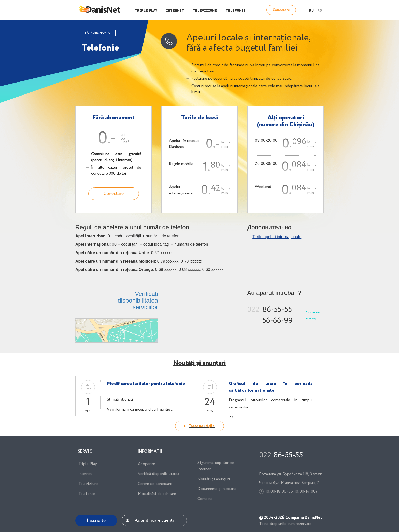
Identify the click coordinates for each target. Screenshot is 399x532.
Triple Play (146, 11)
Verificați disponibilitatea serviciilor (138, 301)
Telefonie (236, 11)
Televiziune (205, 11)
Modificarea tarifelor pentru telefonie (146, 384)
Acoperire (147, 464)
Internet (175, 11)
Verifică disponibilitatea (159, 474)
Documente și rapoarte (217, 489)
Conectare (281, 10)
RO (320, 11)
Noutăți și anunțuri (214, 479)
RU (311, 11)
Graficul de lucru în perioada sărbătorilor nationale (271, 387)
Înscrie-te (96, 521)
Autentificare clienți (154, 520)
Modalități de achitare (157, 494)
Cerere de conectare (155, 484)
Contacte (205, 499)
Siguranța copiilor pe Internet (216, 466)
